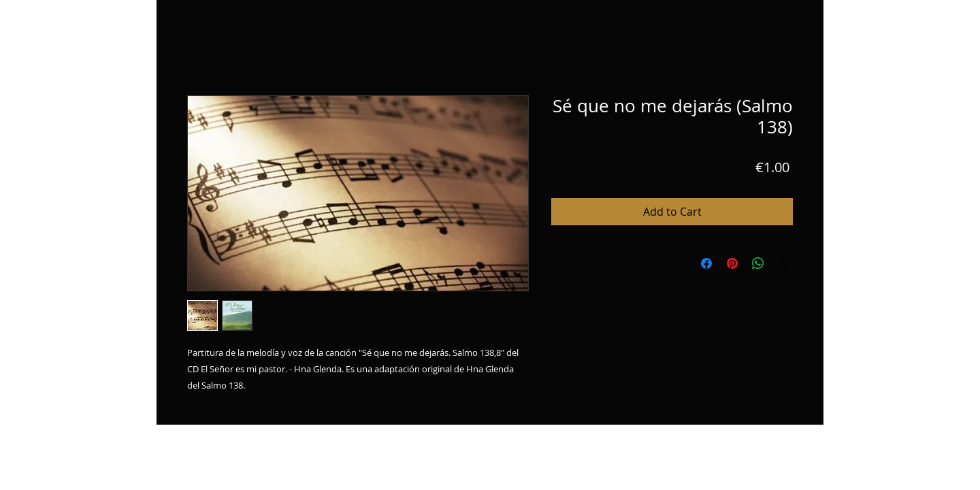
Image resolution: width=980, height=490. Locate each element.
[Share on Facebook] (706, 263)
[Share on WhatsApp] (758, 263)
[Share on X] (784, 263)
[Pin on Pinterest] (732, 263)
